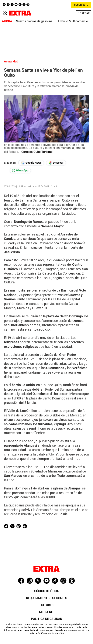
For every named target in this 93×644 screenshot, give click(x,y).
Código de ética (46, 591)
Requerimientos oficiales (47, 598)
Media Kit (46, 612)
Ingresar (83, 13)
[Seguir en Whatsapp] (20, 170)
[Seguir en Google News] (31, 163)
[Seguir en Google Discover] (56, 163)
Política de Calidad (46, 619)
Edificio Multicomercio (73, 21)
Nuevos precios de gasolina (34, 21)
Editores (46, 605)
